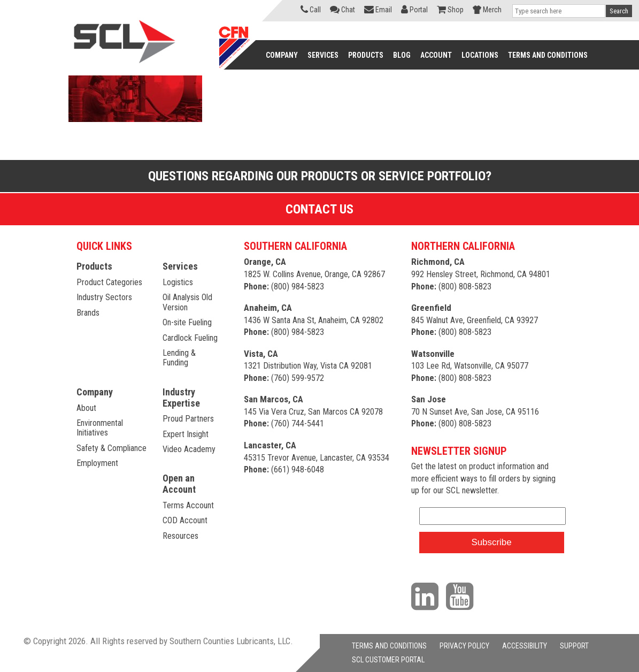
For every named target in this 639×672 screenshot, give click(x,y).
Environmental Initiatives (100, 428)
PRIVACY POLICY (464, 646)
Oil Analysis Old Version (187, 302)
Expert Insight (186, 434)
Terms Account (188, 505)
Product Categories (109, 282)
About (86, 408)
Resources (180, 536)
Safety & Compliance (111, 448)
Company (95, 392)
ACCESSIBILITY (525, 646)
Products (94, 266)
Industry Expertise (181, 398)
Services (180, 266)
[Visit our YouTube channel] (462, 596)
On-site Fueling (187, 322)
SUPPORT (574, 646)
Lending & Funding (179, 358)
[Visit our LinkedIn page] (428, 596)
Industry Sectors (104, 297)
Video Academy (189, 449)
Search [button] (619, 11)
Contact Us (320, 209)
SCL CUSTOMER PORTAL (388, 660)
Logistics (178, 282)
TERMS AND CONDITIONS (389, 646)
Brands (88, 313)
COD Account (185, 520)
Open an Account (179, 484)
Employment (97, 463)
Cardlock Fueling (190, 338)
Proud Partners (188, 419)
